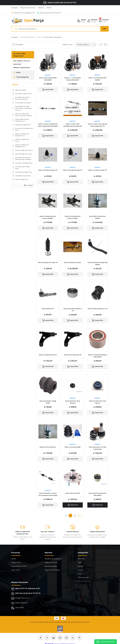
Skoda (80, 570)
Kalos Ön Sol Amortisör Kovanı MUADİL (73, 217)
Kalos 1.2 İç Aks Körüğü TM (98, 170)
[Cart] (104, 21)
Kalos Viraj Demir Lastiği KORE (48, 402)
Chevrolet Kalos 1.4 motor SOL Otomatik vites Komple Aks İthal (48, 494)
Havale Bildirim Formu (19, 566)
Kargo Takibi (16, 570)
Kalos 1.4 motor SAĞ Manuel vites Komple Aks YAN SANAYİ (48, 125)
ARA (105, 29)
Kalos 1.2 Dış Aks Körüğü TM (48, 170)
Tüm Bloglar (29, 185)
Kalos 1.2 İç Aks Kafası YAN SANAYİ (97, 79)
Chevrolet (81, 559)
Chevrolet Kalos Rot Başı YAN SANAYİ (98, 264)
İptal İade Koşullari (51, 566)
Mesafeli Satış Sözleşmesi (53, 559)
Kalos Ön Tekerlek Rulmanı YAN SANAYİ (98, 356)
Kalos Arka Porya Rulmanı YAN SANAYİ (97, 494)
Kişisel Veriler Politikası (52, 570)
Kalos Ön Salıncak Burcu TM (98, 309)
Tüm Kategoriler (83, 577)
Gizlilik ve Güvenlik (51, 562)
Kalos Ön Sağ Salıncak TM (48, 355)
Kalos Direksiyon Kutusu (73, 262)
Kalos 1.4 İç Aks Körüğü (73, 447)
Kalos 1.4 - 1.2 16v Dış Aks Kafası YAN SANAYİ (73, 79)
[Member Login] (92, 21)
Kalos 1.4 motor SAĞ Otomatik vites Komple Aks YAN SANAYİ (73, 125)
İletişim (14, 559)
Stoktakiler (20, 45)
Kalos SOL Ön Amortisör (48, 447)
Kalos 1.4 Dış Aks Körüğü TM (73, 170)
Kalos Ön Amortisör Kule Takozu (98, 402)
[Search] (60, 29)
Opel (80, 562)
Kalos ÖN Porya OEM (73, 493)
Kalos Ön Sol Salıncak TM (73, 355)
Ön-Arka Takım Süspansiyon (53, 37)
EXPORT (48, 75)
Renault (81, 566)
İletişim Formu (16, 562)
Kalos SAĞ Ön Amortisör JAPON (98, 217)
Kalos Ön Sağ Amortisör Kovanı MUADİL (48, 217)
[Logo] (28, 21)
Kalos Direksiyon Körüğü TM (48, 262)
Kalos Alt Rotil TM (48, 309)
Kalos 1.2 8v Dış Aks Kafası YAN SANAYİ (48, 79)
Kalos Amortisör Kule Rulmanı (73, 402)
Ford (79, 574)
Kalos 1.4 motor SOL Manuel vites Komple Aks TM (98, 125)
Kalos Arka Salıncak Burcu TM (73, 310)
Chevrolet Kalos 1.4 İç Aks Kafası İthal (97, 448)
